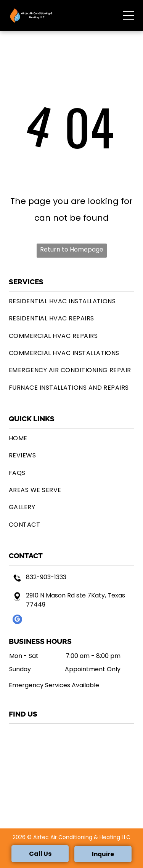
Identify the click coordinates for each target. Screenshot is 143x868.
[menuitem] (71, 301)
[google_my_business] (17, 620)
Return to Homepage (72, 249)
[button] (129, 16)
